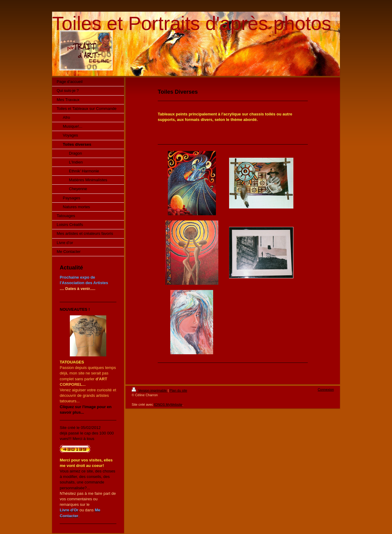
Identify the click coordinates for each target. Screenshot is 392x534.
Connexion (326, 389)
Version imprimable (150, 390)
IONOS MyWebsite (168, 404)
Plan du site (178, 390)
